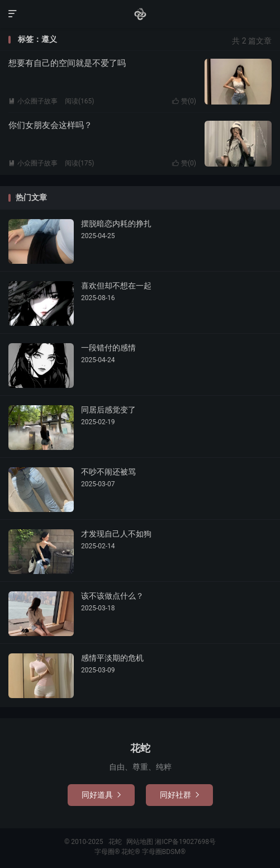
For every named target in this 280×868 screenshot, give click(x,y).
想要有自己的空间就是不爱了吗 (67, 63)
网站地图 (140, 842)
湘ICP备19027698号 (185, 842)
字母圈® (108, 852)
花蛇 (140, 14)
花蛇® (131, 852)
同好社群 (179, 795)
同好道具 (101, 795)
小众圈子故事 (33, 101)
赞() (184, 101)
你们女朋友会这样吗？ (50, 125)
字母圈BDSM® (164, 852)
